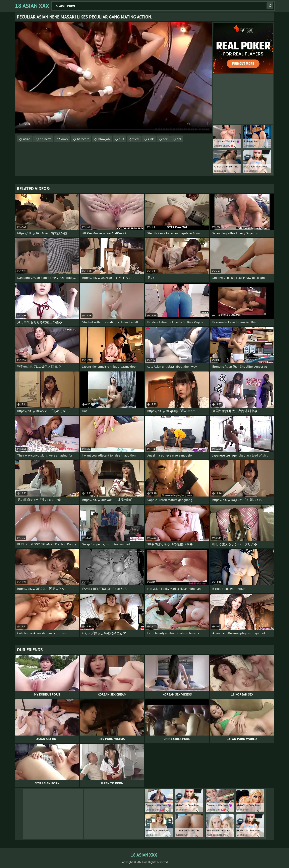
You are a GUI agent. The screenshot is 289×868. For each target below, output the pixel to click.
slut (122, 139)
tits (179, 139)
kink (151, 139)
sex (165, 139)
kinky (64, 139)
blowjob (104, 139)
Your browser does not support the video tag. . (114, 78)
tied (136, 139)
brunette (46, 139)
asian (27, 139)
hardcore (83, 139)
